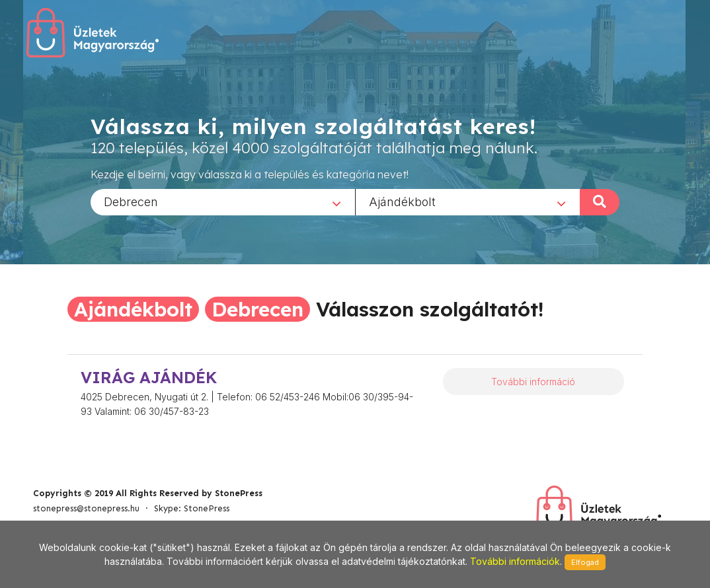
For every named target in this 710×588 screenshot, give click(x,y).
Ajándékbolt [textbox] (402, 201)
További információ (533, 382)
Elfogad (585, 562)
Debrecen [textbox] (131, 201)
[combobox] (223, 202)
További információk (515, 561)
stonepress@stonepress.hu (86, 508)
